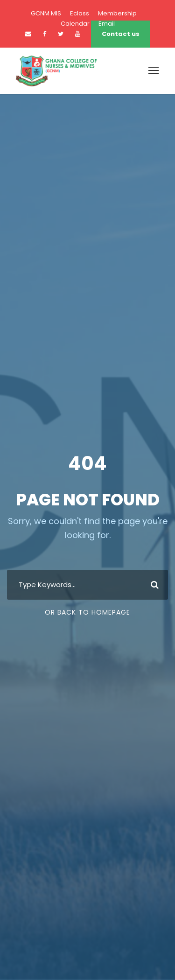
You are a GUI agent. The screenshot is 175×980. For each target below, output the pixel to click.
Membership (117, 13)
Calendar (75, 24)
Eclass (80, 13)
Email (107, 24)
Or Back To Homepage (87, 612)
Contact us (121, 34)
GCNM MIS (46, 13)
